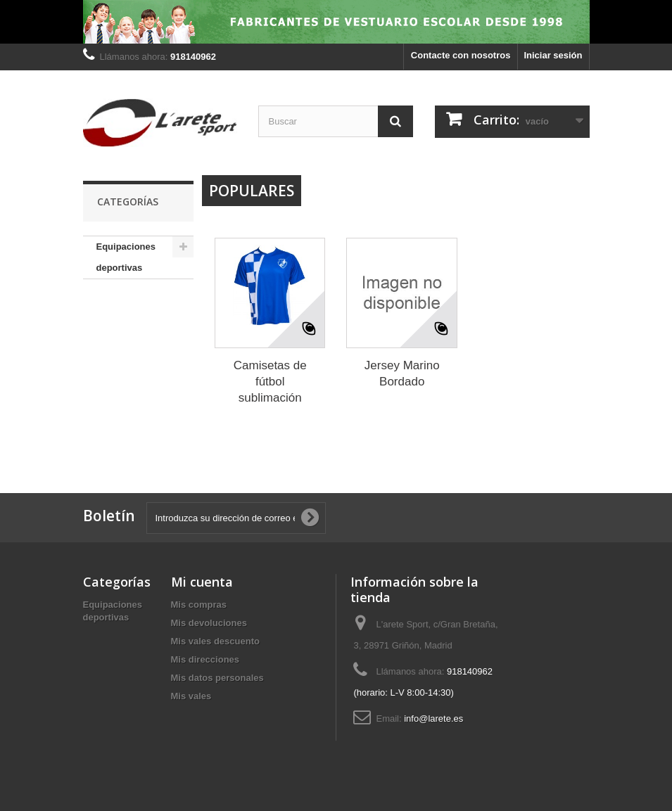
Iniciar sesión (553, 55)
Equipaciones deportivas (126, 257)
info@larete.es (433, 719)
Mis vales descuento (215, 641)
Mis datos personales (217, 678)
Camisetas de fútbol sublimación (270, 382)
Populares (252, 191)
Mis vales (191, 696)
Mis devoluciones (209, 623)
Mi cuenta (202, 582)
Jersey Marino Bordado (402, 373)
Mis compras (199, 605)
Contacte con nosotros (461, 55)
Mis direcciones (205, 659)
